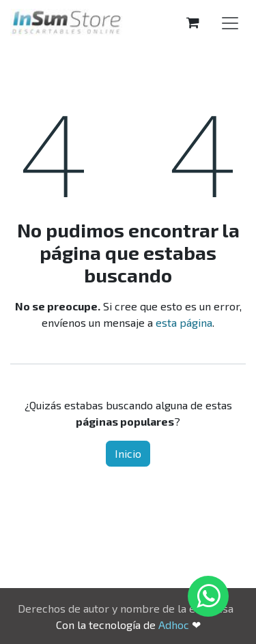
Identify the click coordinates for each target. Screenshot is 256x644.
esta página (184, 322)
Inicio (128, 453)
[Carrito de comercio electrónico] (193, 23)
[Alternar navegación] (230, 22)
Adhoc (175, 625)
